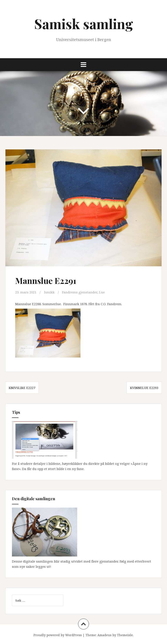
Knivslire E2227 (22, 388)
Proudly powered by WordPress (58, 635)
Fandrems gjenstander (80, 292)
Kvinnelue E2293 (144, 388)
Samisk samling (84, 24)
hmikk (49, 292)
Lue (102, 292)
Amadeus (104, 635)
